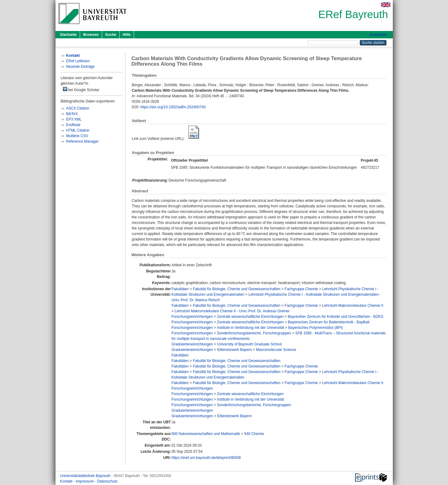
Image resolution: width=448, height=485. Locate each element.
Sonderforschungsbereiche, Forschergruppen (254, 333)
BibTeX (72, 114)
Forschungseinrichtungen (192, 317)
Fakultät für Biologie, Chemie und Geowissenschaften (237, 289)
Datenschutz (107, 481)
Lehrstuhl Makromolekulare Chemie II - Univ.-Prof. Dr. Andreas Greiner (232, 311)
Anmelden (378, 35)
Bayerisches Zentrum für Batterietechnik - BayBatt (329, 322)
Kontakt (67, 481)
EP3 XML (74, 119)
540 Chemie (254, 434)
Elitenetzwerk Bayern (234, 350)
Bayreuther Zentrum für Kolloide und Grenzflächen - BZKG (336, 317)
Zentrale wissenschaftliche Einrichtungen (250, 317)
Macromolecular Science (276, 350)
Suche (111, 35)
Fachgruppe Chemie (301, 289)
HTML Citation (78, 130)
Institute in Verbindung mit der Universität (251, 328)
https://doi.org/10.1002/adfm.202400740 (173, 107)
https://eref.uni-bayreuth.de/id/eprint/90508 (206, 458)
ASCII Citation (78, 108)
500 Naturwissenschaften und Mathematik (206, 434)
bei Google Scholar (81, 89)
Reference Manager (82, 141)
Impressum (85, 481)
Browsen (91, 35)
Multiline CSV (77, 136)
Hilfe (127, 35)
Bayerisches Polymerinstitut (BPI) (316, 328)
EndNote (73, 125)
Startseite (69, 35)
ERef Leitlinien (78, 61)
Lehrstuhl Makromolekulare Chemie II (352, 306)
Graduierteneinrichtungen (192, 344)
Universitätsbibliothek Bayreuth (86, 476)
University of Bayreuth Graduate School (249, 344)
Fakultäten (180, 289)
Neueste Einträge (80, 67)
